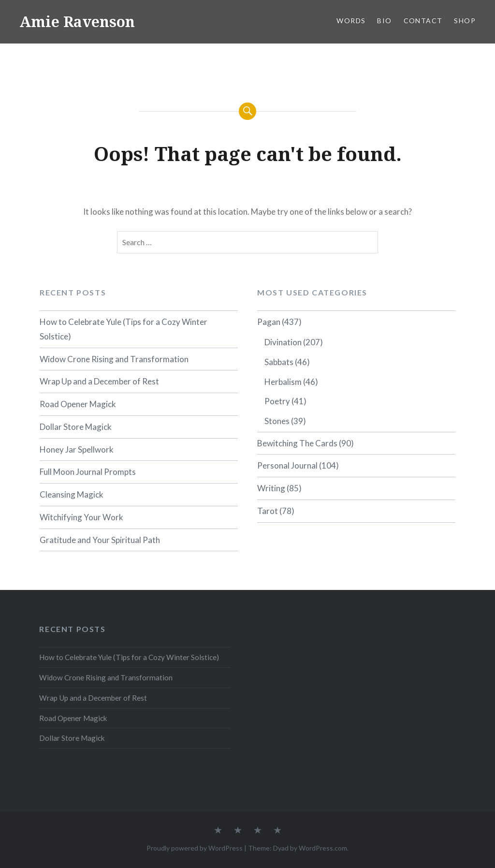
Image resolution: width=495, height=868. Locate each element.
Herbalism (283, 382)
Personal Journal (287, 465)
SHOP (465, 21)
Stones (277, 421)
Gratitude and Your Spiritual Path (100, 540)
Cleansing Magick (72, 494)
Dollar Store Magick (76, 427)
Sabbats (279, 362)
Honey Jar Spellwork (77, 449)
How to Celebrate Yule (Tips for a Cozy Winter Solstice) (124, 329)
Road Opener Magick (78, 404)
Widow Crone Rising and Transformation (114, 359)
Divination (283, 342)
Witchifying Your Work (81, 517)
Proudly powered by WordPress (195, 848)
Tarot (268, 511)
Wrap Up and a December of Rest (99, 381)
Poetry (277, 401)
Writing (271, 488)
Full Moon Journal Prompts (88, 472)
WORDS (351, 21)
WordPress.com (323, 848)
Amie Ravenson (77, 22)
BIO (384, 21)
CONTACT (423, 21)
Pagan (269, 322)
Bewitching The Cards (297, 443)
